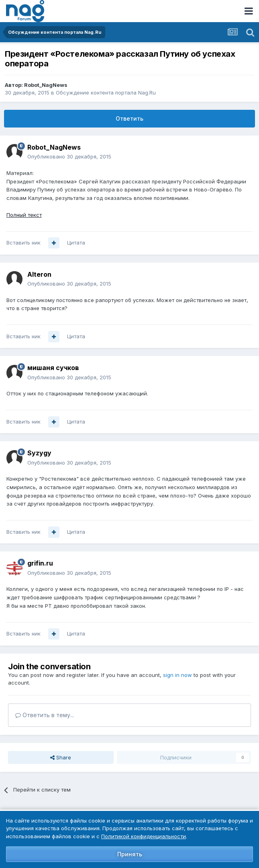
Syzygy (39, 453)
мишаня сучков (53, 368)
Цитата (76, 243)
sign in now (177, 675)
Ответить (129, 118)
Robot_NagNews (46, 85)
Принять (130, 854)
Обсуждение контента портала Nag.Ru (106, 93)
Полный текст (24, 215)
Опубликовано (69, 156)
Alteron (39, 274)
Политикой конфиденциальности (144, 836)
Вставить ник (23, 243)
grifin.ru (40, 563)
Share (61, 757)
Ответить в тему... (45, 715)
